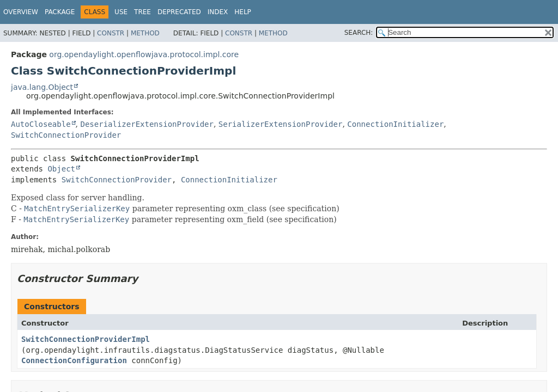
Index (218, 12)
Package (60, 12)
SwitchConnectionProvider (66, 135)
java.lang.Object (42, 87)
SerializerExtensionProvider (281, 124)
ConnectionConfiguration (74, 360)
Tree (142, 12)
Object (61, 169)
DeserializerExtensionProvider (147, 124)
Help (243, 12)
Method (145, 33)
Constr (111, 33)
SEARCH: (359, 33)
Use (121, 12)
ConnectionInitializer (395, 124)
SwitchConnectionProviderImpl (86, 339)
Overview (21, 12)
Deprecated (179, 12)
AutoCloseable (41, 124)
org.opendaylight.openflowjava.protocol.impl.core (144, 54)
